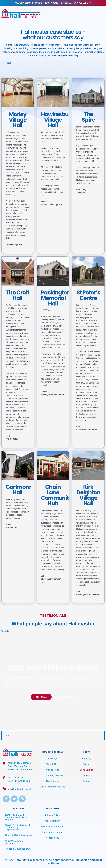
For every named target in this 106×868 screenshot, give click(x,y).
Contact (87, 781)
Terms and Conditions (52, 826)
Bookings (53, 758)
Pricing (87, 764)
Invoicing (87, 758)
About (87, 775)
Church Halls (53, 764)
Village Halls (53, 770)
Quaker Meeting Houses (52, 787)
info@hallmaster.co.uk (19, 789)
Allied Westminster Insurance (15, 842)
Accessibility (52, 838)
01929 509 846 (84, 3)
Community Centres (52, 775)
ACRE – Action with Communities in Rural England (16, 817)
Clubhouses (53, 781)
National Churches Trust (18, 849)
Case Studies (87, 770)
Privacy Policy (52, 815)
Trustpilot (7, 63)
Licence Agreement (52, 832)
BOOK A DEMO (51, 3)
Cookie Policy (52, 821)
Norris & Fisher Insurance (18, 835)
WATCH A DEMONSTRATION (29, 3)
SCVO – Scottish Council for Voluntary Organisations (18, 827)
